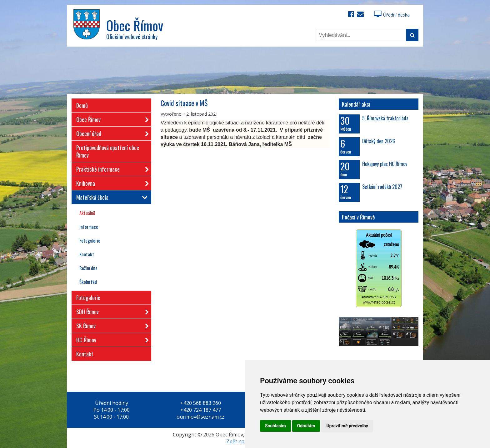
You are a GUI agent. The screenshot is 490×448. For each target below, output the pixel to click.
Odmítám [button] (306, 426)
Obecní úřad (111, 132)
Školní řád (88, 282)
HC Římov (111, 339)
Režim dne (88, 268)
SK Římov (111, 325)
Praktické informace (111, 168)
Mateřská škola (111, 197)
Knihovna (111, 182)
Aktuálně (87, 213)
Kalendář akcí (356, 104)
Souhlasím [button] (275, 426)
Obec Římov (111, 118)
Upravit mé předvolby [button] (347, 426)
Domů (82, 105)
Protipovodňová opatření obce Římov (108, 151)
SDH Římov (111, 311)
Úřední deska (392, 15)
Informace (89, 227)
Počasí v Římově (358, 217)
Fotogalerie (90, 240)
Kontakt (87, 254)
